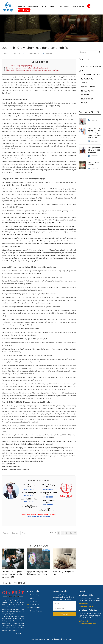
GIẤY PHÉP (84, 95)
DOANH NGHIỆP (86, 99)
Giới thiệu (22, 6)
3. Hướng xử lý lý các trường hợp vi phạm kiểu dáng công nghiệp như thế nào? (33, 70)
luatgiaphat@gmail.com (87, 624)
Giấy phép (53, 6)
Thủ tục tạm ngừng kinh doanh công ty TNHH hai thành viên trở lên (95, 133)
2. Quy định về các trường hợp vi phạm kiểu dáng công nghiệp (27, 68)
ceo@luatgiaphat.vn (86, 606)
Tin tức (83, 103)
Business (15, 533)
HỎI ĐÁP (83, 83)
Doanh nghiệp (33, 6)
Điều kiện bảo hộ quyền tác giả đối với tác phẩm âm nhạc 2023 (12, 574)
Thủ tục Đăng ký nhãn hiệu (95, 164)
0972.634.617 (29, 495)
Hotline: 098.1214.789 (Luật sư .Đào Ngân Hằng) (39, 514)
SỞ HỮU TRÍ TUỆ (86, 91)
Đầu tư (44, 6)
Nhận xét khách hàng (89, 75)
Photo (24, 533)
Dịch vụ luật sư (78, 6)
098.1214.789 (29, 489)
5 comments (48, 54)
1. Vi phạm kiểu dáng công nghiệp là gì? (19, 66)
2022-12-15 (17, 54)
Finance (6, 533)
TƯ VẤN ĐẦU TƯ (86, 79)
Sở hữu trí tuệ (65, 6)
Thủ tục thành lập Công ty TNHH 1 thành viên (95, 150)
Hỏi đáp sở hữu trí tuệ (33, 54)
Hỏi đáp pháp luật (36, 611)
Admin (6, 54)
